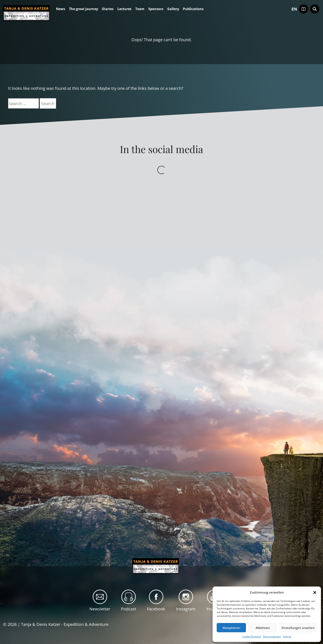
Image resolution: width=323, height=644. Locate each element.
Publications (193, 9)
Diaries (108, 9)
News (61, 9)
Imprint (287, 636)
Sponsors (156, 9)
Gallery (173, 9)
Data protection (272, 636)
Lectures (124, 9)
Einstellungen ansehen (298, 628)
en (294, 9)
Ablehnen (263, 628)
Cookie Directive (252, 636)
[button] (315, 592)
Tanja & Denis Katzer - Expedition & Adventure (65, 624)
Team (140, 9)
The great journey (84, 9)
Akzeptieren (231, 628)
